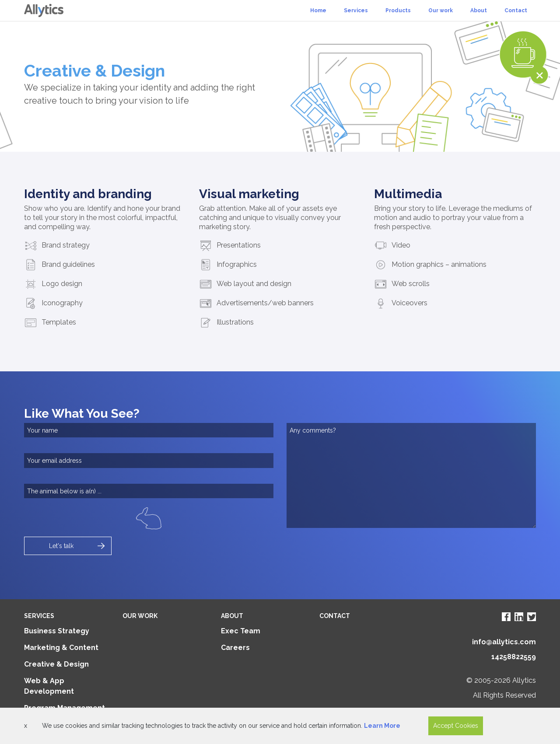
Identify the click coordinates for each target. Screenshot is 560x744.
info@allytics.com (504, 642)
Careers (235, 648)
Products (398, 10)
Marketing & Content (61, 648)
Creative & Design (56, 664)
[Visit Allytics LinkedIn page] (519, 617)
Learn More (382, 726)
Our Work (140, 616)
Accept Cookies (456, 726)
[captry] (149, 491)
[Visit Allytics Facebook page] (506, 617)
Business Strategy (57, 631)
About (479, 10)
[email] (149, 461)
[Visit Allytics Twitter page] (532, 617)
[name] (149, 430)
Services (356, 10)
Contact (516, 10)
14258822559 (514, 657)
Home (318, 10)
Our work (441, 10)
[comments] (411, 475)
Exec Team (241, 631)
